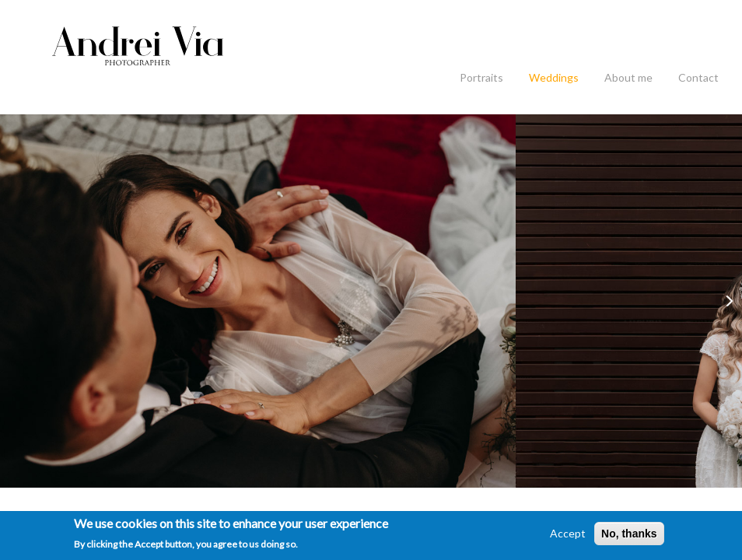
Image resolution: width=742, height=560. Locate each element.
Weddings (554, 77)
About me (628, 77)
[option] (258, 301)
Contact (698, 77)
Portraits (481, 77)
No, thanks (629, 534)
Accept (568, 533)
